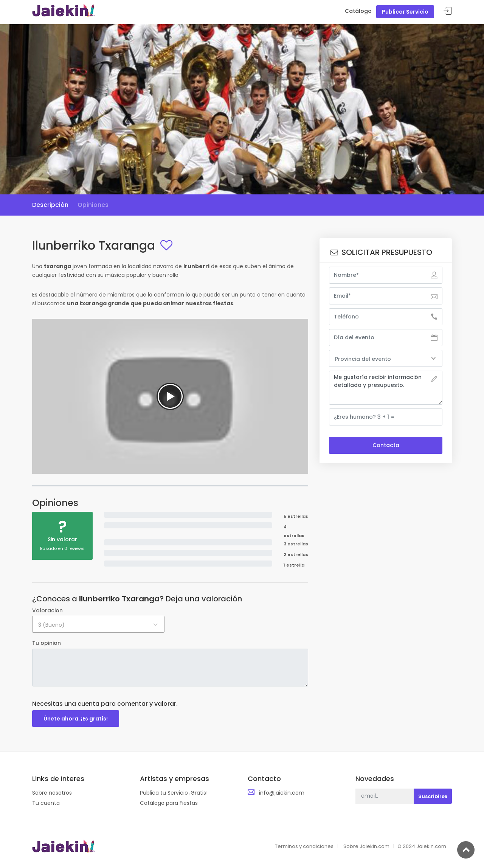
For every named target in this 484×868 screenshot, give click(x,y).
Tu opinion (47, 643)
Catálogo (358, 11)
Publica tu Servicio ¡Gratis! (174, 793)
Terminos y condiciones (304, 846)
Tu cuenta (46, 803)
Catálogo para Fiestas (169, 803)
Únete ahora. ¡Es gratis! (76, 719)
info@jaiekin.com (282, 793)
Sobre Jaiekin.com (366, 846)
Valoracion (47, 610)
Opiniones (93, 205)
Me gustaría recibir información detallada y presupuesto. (386, 388)
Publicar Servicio (405, 12)
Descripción (50, 205)
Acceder (448, 11)
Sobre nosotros (52, 793)
